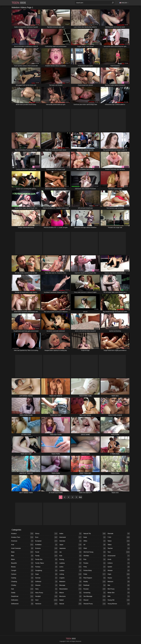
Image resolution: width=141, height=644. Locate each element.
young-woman (119, 604)
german (46, 578)
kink (70, 556)
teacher (119, 548)
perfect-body (95, 571)
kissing (70, 559)
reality (95, 582)
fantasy (46, 567)
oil (95, 545)
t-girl (119, 537)
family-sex (46, 559)
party (95, 567)
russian (95, 589)
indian (70, 534)
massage (70, 585)
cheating (22, 582)
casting (22, 578)
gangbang (46, 571)
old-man (95, 556)
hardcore (46, 604)
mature (70, 593)
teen (119, 552)
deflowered (22, 604)
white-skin (119, 593)
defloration (22, 600)
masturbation (70, 589)
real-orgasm (95, 578)
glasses (46, 585)
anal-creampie (22, 548)
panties (95, 563)
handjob (46, 596)
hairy (46, 589)
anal (22, 545)
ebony (46, 534)
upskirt (119, 567)
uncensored (119, 556)
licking (70, 574)
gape (46, 574)
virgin (119, 574)
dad (22, 589)
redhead (95, 585)
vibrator (119, 571)
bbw (22, 556)
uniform (119, 563)
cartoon (22, 574)
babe (22, 552)
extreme (46, 548)
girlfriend (46, 582)
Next (80, 497)
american (22, 541)
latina (70, 567)
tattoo (119, 545)
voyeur (119, 578)
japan (70, 545)
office (95, 541)
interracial (70, 537)
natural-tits (95, 534)
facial (46, 552)
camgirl (22, 571)
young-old (119, 600)
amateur (22, 534)
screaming (95, 593)
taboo (119, 541)
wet (119, 585)
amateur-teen (22, 537)
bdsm (22, 559)
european (46, 541)
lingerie (70, 578)
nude (95, 537)
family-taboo (46, 563)
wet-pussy (119, 589)
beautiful (22, 563)
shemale (119, 534)
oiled (95, 548)
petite (95, 574)
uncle (119, 559)
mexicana (70, 596)
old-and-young (95, 552)
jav (70, 552)
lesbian (70, 571)
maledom (70, 582)
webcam (119, 582)
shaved (95, 600)
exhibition (46, 545)
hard (46, 600)
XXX (19, 3)
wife (119, 596)
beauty (22, 567)
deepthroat (22, 596)
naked (70, 600)
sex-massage (95, 596)
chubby (22, 585)
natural (70, 604)
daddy (22, 593)
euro (46, 537)
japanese (70, 548)
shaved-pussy (95, 604)
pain (95, 559)
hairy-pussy (46, 593)
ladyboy (70, 563)
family (46, 556)
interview (70, 541)
